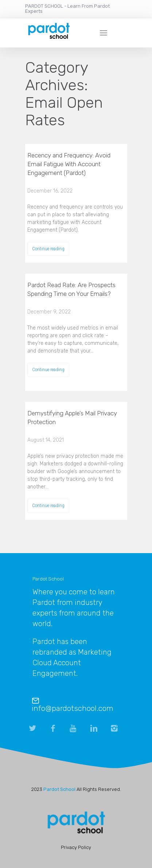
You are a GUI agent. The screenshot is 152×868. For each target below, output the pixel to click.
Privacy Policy (76, 847)
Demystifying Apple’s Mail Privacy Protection (72, 418)
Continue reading (48, 249)
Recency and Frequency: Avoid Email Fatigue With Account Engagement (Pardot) (69, 164)
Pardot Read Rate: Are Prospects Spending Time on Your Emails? (71, 289)
